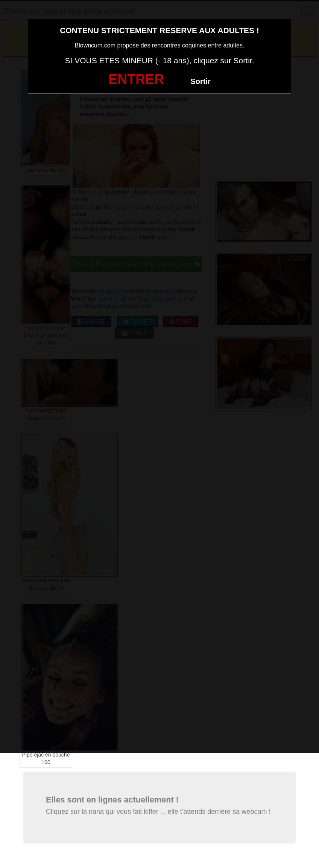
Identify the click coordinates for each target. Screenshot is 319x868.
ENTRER (136, 79)
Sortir (200, 81)
